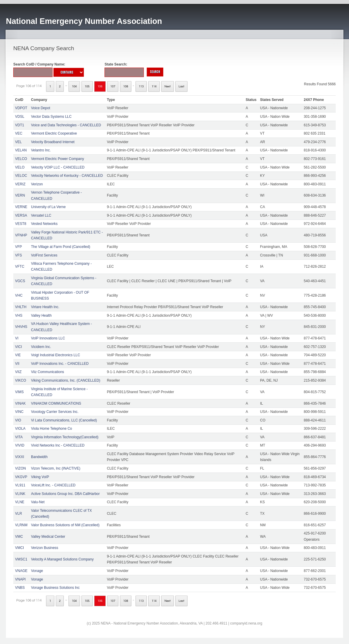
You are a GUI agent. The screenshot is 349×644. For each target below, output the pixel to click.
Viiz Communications (48, 372)
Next (168, 86)
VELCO (21, 159)
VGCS (20, 281)
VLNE (20, 502)
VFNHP (21, 235)
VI (17, 338)
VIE (18, 355)
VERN (20, 195)
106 (100, 86)
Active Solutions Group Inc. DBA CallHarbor (65, 494)
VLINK (20, 494)
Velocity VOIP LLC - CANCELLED (58, 167)
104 (74, 86)
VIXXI (20, 457)
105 (87, 86)
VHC (19, 295)
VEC (19, 133)
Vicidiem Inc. (41, 347)
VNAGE (21, 571)
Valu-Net (38, 502)
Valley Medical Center (48, 537)
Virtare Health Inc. (45, 307)
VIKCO (21, 380)
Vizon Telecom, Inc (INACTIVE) (56, 468)
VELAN (21, 150)
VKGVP (21, 477)
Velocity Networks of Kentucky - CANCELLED (67, 176)
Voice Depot (41, 108)
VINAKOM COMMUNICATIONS (56, 403)
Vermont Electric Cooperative (54, 133)
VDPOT (21, 108)
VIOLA (20, 429)
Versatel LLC (41, 215)
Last (181, 86)
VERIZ (20, 184)
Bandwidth (39, 457)
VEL (18, 142)
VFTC (20, 267)
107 (113, 86)
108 (126, 86)
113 (141, 86)
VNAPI (20, 579)
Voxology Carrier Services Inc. (55, 412)
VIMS (19, 392)
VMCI (19, 548)
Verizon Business (45, 548)
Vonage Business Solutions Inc (55, 588)
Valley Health (41, 316)
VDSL (20, 117)
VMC (19, 537)
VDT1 (20, 125)
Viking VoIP (40, 477)
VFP (18, 247)
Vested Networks (44, 224)
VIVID (20, 445)
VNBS (20, 588)
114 (154, 86)
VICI (18, 347)
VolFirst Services (44, 255)
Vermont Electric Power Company (57, 159)
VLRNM (21, 525)
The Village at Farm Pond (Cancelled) (61, 247)
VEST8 (21, 224)
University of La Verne (48, 207)
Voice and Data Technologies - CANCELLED (66, 125)
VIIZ (18, 372)
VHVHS (21, 327)
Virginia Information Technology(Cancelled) (65, 437)
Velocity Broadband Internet (53, 142)
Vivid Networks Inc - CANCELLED (58, 445)
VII (17, 364)
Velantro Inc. (41, 150)
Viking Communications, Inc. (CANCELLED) (66, 380)
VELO (20, 167)
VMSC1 (21, 559)
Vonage (37, 571)
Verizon (37, 184)
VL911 (20, 485)
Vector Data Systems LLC (51, 117)
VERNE (21, 207)
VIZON (21, 468)
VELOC (21, 176)
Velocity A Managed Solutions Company (62, 559)
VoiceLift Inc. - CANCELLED (53, 485)
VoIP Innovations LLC (48, 338)
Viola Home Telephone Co (52, 429)
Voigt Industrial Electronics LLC (56, 355)
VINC (19, 412)
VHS (19, 316)
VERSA (21, 215)
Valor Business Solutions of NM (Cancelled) (65, 525)
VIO (18, 420)
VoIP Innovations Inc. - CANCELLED (60, 364)
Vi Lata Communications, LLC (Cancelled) (64, 420)
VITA (19, 437)
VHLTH (21, 307)
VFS (18, 255)
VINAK (20, 403)
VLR (18, 514)
